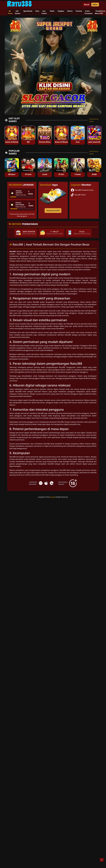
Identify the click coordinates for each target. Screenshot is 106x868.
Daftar (95, 5)
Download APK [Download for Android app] (53, 210)
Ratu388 (52, 497)
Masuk (87, 5)
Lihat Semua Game (94, 120)
